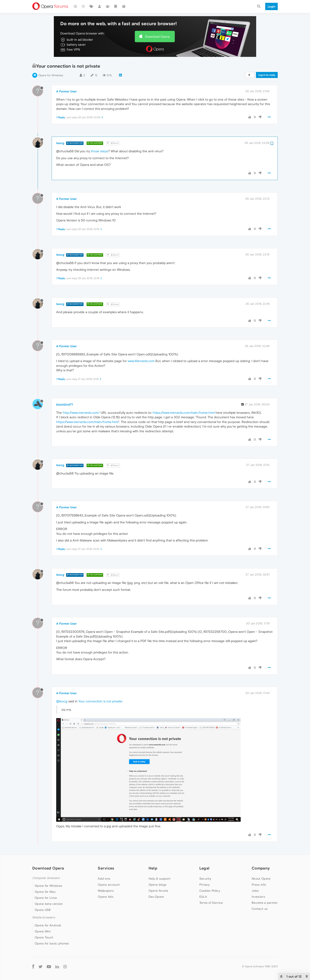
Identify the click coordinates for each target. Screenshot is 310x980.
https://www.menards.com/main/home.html (184, 413)
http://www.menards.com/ (81, 413)
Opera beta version (49, 904)
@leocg (113, 304)
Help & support (160, 879)
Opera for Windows (51, 75)
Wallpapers (106, 891)
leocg (60, 143)
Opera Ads (106, 897)
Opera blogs (157, 885)
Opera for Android (48, 925)
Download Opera (157, 37)
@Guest (113, 143)
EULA (203, 897)
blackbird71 (65, 404)
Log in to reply (267, 75)
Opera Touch (44, 937)
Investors (258, 897)
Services (106, 868)
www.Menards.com (141, 361)
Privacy (205, 885)
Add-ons (104, 879)
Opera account (109, 885)
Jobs (255, 891)
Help (153, 868)
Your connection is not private (100, 701)
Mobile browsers (44, 917)
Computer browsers (46, 878)
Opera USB (43, 910)
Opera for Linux (46, 898)
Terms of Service (211, 903)
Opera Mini (43, 931)
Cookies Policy (210, 891)
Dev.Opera (156, 897)
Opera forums (158, 891)
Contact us (260, 909)
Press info (259, 885)
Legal (205, 868)
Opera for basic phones (52, 943)
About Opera (261, 879)
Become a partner (265, 903)
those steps (99, 151)
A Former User (66, 91)
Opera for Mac (45, 892)
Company (261, 868)
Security (205, 879)
